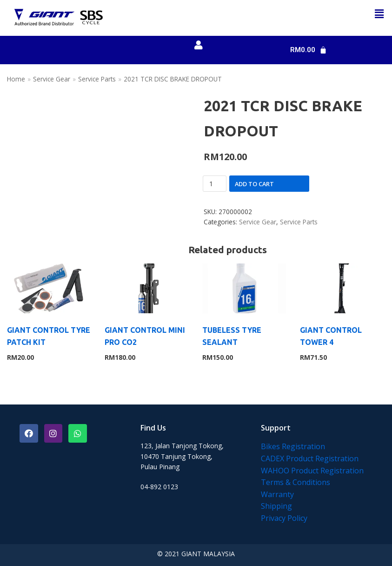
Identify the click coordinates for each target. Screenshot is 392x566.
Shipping (276, 506)
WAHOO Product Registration (312, 471)
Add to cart (254, 184)
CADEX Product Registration (310, 458)
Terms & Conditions (296, 482)
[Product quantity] (215, 184)
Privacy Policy (284, 518)
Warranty (277, 494)
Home (16, 79)
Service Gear (52, 79)
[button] (379, 13)
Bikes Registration (293, 446)
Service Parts (97, 79)
